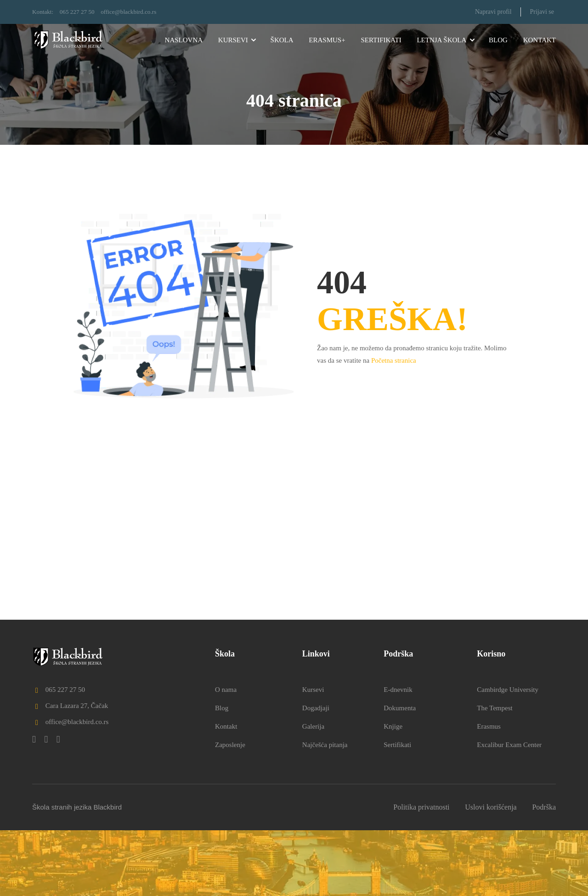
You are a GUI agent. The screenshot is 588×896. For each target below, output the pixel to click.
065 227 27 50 (80, 12)
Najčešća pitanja (325, 810)
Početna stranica (394, 360)
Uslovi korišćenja (491, 873)
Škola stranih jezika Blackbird (77, 873)
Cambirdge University (508, 755)
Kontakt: (43, 12)
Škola (282, 40)
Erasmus (489, 792)
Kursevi (233, 40)
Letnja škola (441, 40)
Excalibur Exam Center (509, 810)
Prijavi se (542, 12)
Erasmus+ (327, 40)
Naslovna (184, 40)
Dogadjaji (316, 774)
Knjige (393, 792)
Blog (498, 40)
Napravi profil (493, 12)
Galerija (313, 792)
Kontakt (540, 40)
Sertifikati (381, 40)
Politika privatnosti (421, 873)
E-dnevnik (398, 755)
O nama (226, 755)
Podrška (544, 873)
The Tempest (495, 774)
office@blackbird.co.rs (134, 12)
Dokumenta (400, 774)
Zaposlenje (230, 810)
